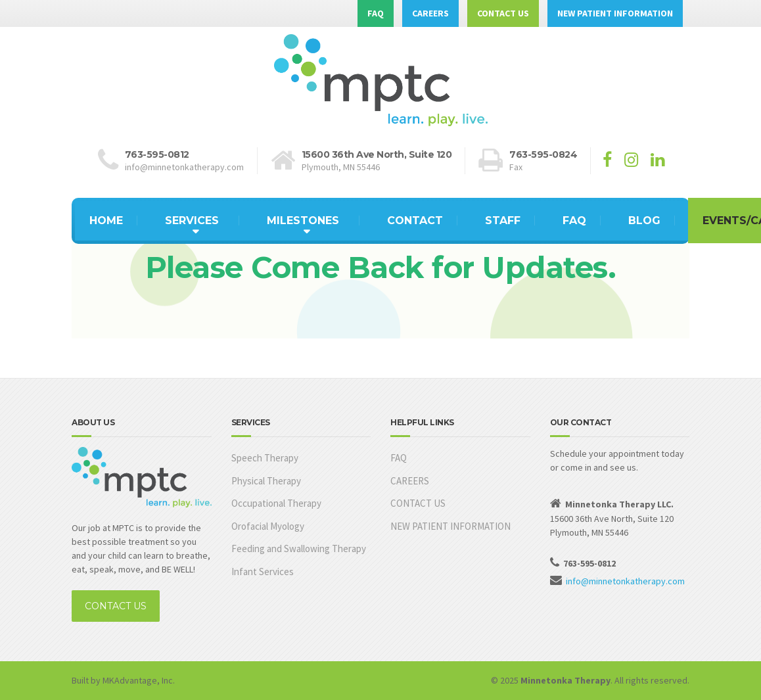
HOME (106, 221)
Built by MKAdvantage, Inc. (123, 680)
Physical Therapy (266, 481)
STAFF (503, 221)
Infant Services (263, 572)
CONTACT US (503, 13)
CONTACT (415, 221)
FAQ (376, 13)
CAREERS (430, 13)
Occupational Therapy (276, 503)
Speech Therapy (265, 458)
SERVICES (192, 221)
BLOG (644, 221)
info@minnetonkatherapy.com (625, 581)
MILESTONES (303, 221)
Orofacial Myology (268, 526)
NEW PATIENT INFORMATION (615, 13)
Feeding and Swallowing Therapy (299, 548)
